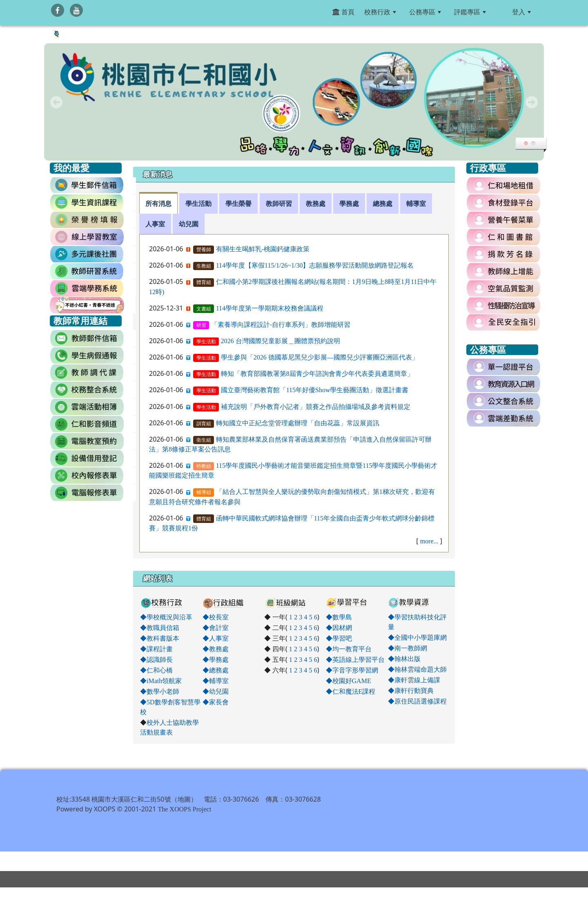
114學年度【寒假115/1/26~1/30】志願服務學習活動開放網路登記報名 (315, 265)
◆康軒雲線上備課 (414, 680)
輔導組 (204, 492)
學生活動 (206, 342)
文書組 (204, 309)
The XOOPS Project (184, 829)
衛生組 (204, 440)
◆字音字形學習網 (352, 670)
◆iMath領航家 (161, 681)
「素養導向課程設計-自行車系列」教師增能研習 (281, 324)
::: (501, 12)
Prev (56, 102)
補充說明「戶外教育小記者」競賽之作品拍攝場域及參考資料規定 (316, 407)
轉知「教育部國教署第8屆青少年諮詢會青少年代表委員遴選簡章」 (317, 373)
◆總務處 (216, 670)
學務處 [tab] (349, 203)
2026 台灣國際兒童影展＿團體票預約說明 (281, 341)
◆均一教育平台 (349, 649)
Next (532, 102)
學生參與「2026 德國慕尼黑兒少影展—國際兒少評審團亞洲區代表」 (320, 357)
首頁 (343, 12)
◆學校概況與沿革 (166, 617)
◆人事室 (216, 638)
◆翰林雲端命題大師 (417, 669)
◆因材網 (339, 628)
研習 (201, 325)
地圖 (184, 819)
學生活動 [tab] (198, 203)
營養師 (204, 250)
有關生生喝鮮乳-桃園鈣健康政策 (263, 249)
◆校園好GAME (349, 681)
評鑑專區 (470, 12)
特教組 (204, 466)
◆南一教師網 (408, 648)
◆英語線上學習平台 (355, 659)
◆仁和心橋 (156, 670)
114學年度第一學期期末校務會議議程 (270, 308)
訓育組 (204, 424)
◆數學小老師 (160, 691)
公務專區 (425, 12)
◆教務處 (216, 649)
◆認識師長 (156, 659)
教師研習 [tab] (279, 203)
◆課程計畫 (156, 649)
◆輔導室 (216, 681)
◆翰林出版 (404, 659)
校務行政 (380, 12)
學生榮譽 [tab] (238, 203)
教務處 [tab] (316, 203)
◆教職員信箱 (160, 628)
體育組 (204, 282)
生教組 (204, 266)
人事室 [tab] (155, 224)
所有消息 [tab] (158, 203)
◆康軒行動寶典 (411, 690)
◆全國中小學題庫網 (417, 637)
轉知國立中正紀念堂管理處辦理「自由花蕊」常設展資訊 (298, 423)
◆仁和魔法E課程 (351, 691)
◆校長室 (216, 617)
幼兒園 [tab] (189, 224)
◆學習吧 (339, 638)
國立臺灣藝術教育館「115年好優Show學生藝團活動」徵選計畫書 (315, 390)
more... (429, 541)
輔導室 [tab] (416, 203)
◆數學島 (339, 617)
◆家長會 (216, 702)
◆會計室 (216, 628)
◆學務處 (216, 659)
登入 (521, 12)
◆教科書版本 (160, 638)
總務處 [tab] (383, 203)
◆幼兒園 (216, 691)
